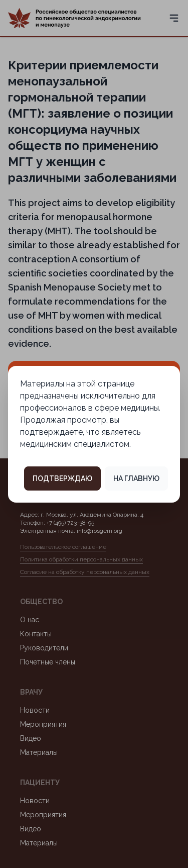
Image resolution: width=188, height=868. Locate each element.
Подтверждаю (62, 478)
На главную (136, 478)
